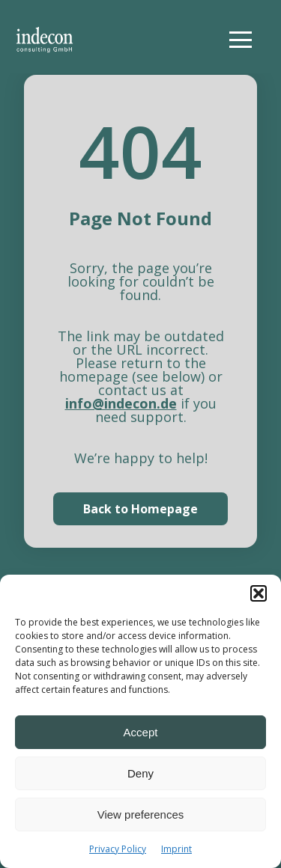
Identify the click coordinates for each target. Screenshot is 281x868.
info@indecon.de (121, 403)
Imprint (176, 849)
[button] (259, 593)
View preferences (141, 814)
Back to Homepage (140, 509)
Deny (140, 773)
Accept (141, 732)
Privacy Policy (118, 849)
